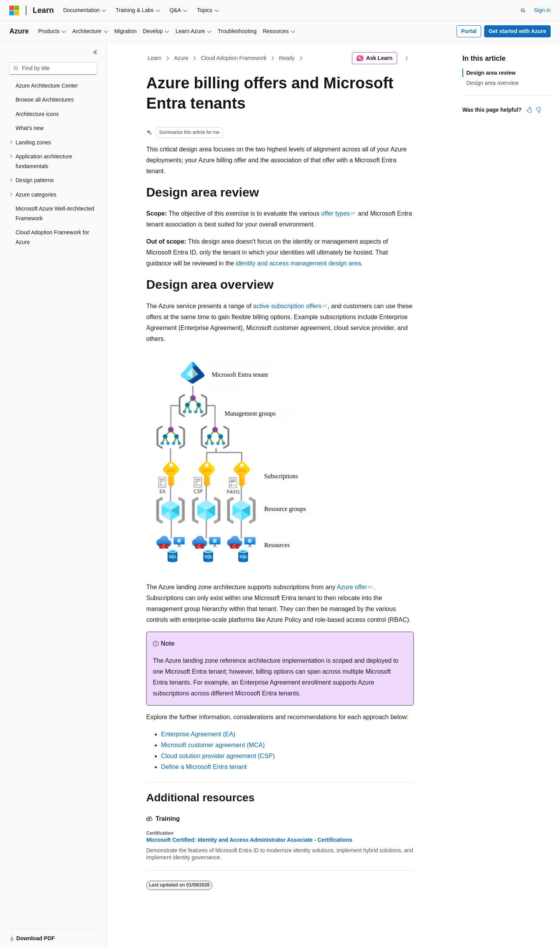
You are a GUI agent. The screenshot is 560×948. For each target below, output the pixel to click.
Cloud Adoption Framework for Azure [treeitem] (52, 237)
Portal (469, 31)
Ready (287, 58)
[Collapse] (95, 52)
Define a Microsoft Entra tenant (204, 767)
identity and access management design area (298, 263)
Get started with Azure (517, 31)
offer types (336, 213)
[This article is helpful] (529, 110)
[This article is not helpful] (539, 110)
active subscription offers (287, 306)
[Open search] (523, 11)
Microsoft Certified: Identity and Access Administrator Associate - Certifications (249, 840)
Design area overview (493, 83)
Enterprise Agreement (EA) (198, 734)
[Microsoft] (14, 11)
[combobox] (53, 68)
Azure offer (352, 587)
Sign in (542, 10)
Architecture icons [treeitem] (37, 114)
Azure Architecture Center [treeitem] (47, 86)
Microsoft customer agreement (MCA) (213, 745)
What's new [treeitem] (30, 128)
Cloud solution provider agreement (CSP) (218, 756)
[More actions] (407, 58)
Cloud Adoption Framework (234, 58)
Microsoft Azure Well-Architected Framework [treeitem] (55, 213)
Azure (181, 58)
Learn (155, 58)
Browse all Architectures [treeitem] (45, 100)
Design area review (491, 73)
